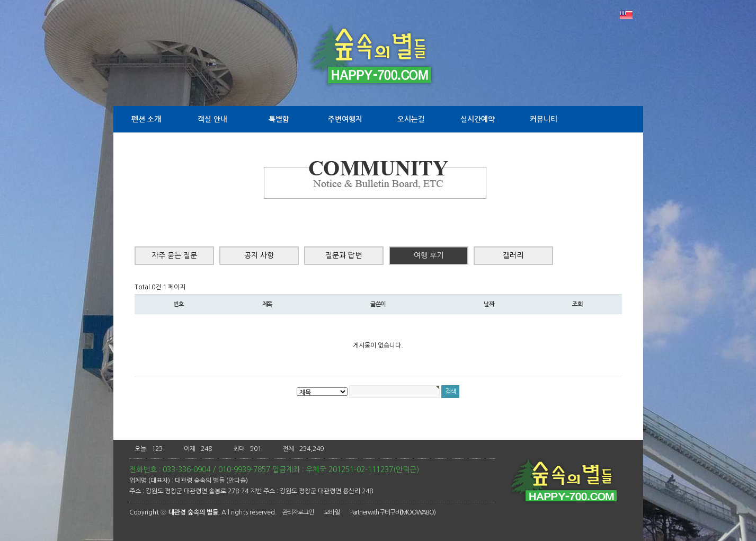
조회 (577, 304)
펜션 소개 (146, 119)
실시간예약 (478, 119)
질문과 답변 (344, 255)
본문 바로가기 (0, 0)
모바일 (331, 512)
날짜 (489, 304)
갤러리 (513, 255)
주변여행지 (345, 119)
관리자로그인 (298, 512)
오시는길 (411, 119)
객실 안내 (212, 119)
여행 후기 (429, 255)
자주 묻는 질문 (174, 255)
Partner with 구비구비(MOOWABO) (393, 512)
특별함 (279, 119)
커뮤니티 (544, 119)
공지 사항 (259, 255)
